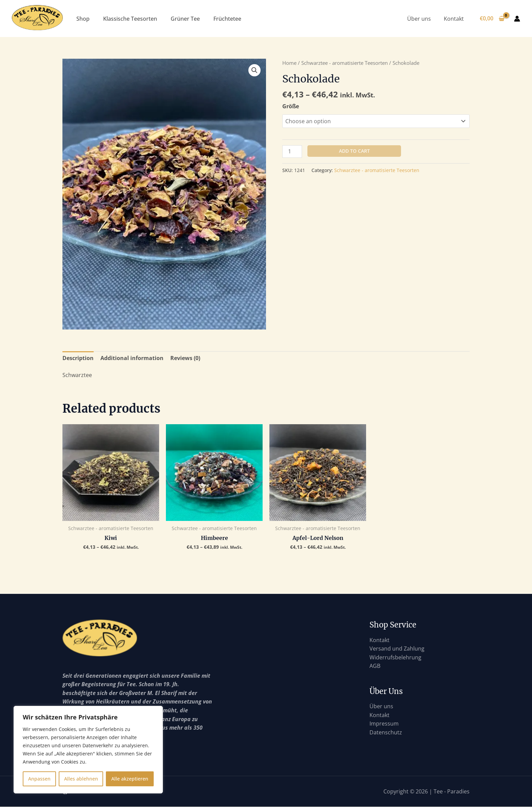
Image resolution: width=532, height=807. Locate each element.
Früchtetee (227, 19)
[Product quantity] (292, 152)
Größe (291, 106)
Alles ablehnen (81, 779)
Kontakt (454, 19)
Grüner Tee (185, 19)
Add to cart (354, 151)
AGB (375, 666)
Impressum (384, 724)
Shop (83, 19)
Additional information (132, 358)
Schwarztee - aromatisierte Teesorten (345, 63)
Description (78, 358)
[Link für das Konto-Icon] (517, 19)
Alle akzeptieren (130, 779)
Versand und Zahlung (397, 649)
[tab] (78, 358)
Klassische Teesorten (130, 19)
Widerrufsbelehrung (395, 657)
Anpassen (39, 779)
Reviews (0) (185, 358)
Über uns (422, 19)
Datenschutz (386, 732)
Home (289, 63)
